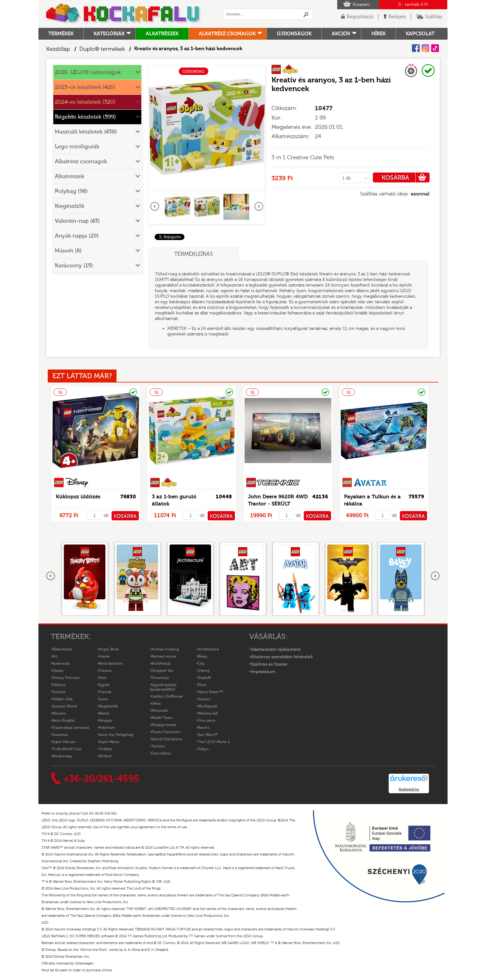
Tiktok (435, 48)
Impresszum (263, 672)
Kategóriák (109, 34)
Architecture (208, 649)
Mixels (104, 713)
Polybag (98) (71, 191)
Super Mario (109, 742)
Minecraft (160, 711)
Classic (58, 671)
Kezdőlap (58, 49)
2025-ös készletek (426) (85, 87)
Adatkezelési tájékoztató (276, 650)
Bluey (203, 656)
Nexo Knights (63, 720)
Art (55, 656)
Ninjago (105, 720)
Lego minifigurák (77, 147)
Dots (102, 678)
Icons (103, 699)
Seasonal (60, 735)
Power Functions (166, 732)
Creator (105, 671)
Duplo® (204, 678)
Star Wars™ (208, 735)
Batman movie (164, 656)
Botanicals (61, 663)
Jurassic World (64, 706)
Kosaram (361, 5)
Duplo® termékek (102, 49)
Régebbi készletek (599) (85, 117)
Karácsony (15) (74, 266)
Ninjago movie (164, 725)
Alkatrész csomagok (227, 34)
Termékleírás (193, 254)
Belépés (397, 17)
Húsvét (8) (68, 251)
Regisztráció (360, 17)
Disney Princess (66, 678)
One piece (207, 720)
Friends (105, 692)
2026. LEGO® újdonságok (88, 72)
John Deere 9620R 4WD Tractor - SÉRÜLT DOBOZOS (278, 504)
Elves (202, 685)
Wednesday (62, 756)
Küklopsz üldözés (78, 497)
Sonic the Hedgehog (116, 735)
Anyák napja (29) (77, 236)
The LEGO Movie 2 (214, 742)
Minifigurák (208, 706)
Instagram (425, 48)
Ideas (156, 703)
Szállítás (434, 17)
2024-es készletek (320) (85, 102)
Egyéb (104, 685)
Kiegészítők (70, 206)
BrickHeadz (161, 663)
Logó (124, 14)
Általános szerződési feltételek (282, 657)
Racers (203, 728)
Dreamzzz (160, 678)
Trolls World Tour (67, 749)
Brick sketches (110, 663)
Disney (204, 671)
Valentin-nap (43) (77, 221)
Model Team (162, 718)
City (201, 663)
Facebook (416, 48)
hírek (378, 34)
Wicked (105, 756)
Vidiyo (203, 749)
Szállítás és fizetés (269, 664)
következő (259, 207)
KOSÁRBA (406, 177)
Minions (59, 713)
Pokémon (107, 728)
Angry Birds (109, 649)
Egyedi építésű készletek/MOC (163, 687)
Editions (59, 685)
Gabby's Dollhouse (167, 696)
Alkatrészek (162, 34)
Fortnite (59, 692)
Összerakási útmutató (71, 728)
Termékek (61, 34)
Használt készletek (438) (86, 132)
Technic (158, 746)
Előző (155, 207)
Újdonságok (294, 34)
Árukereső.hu (409, 789)
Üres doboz (161, 753)
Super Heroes (64, 742)
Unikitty (105, 749)
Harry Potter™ (210, 692)
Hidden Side (62, 699)
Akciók (341, 34)
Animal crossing (165, 649)
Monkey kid (208, 713)
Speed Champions (167, 739)
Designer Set (162, 671)
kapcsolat (420, 34)
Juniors (204, 699)
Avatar (104, 656)
